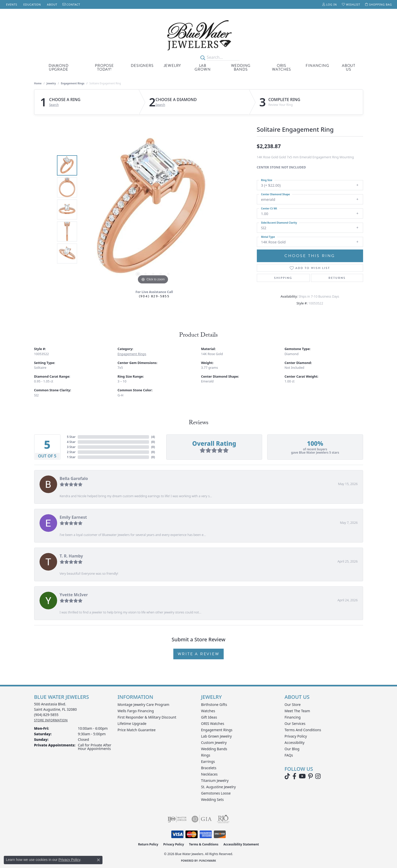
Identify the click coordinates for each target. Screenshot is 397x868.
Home (38, 83)
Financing (317, 66)
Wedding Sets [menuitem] (213, 799)
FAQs (289, 755)
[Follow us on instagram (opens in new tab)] (318, 776)
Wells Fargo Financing (136, 711)
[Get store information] (51, 720)
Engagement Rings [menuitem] (217, 730)
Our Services (295, 724)
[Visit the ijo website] (177, 819)
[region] (153, 209)
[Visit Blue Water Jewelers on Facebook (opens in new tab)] (294, 776)
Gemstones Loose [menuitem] (216, 793)
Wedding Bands (241, 67)
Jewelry (172, 66)
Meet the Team (297, 711)
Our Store (293, 705)
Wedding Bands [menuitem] (214, 749)
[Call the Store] (46, 715)
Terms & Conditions (204, 844)
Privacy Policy (296, 736)
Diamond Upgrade (59, 67)
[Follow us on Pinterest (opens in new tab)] (310, 776)
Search (54, 105)
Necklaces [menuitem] (210, 774)
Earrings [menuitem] (208, 761)
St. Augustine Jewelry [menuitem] (218, 787)
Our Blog (292, 749)
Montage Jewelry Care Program (144, 705)
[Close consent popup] (98, 860)
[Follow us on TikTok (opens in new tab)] (287, 776)
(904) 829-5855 (154, 296)
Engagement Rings (72, 83)
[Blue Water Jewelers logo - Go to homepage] (198, 35)
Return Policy (148, 844)
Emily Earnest (73, 517)
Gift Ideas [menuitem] (209, 717)
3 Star (71, 447)
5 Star (71, 437)
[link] (11, 4)
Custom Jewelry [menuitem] (214, 742)
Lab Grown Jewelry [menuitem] (217, 736)
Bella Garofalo (74, 478)
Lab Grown (203, 67)
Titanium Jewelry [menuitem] (215, 780)
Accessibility (295, 742)
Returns (337, 278)
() (153, 437)
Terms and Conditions (303, 730)
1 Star (71, 457)
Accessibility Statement (241, 844)
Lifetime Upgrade (132, 724)
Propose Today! (104, 67)
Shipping (283, 278)
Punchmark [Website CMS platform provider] (208, 861)
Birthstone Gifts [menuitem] (214, 705)
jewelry (51, 83)
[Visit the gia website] (202, 819)
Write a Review (198, 654)
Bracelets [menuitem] (209, 768)
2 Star (71, 452)
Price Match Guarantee (137, 730)
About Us (349, 67)
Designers (142, 66)
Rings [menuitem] (206, 755)
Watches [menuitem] (208, 711)
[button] (330, 4)
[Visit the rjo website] (223, 819)
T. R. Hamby (71, 556)
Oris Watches (282, 67)
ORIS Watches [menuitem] (213, 724)
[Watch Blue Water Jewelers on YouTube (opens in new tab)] (302, 776)
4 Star (71, 442)
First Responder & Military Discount (147, 717)
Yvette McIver (74, 595)
